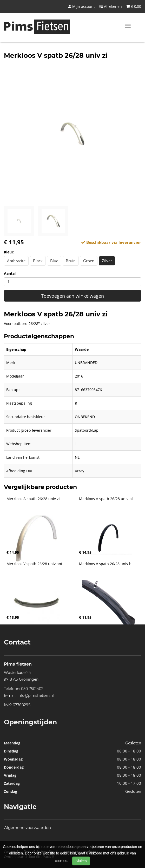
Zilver (107, 261)
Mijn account (81, 6)
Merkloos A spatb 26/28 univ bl (106, 499)
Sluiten (81, 861)
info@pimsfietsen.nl (36, 695)
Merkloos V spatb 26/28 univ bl (106, 564)
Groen (89, 261)
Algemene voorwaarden (28, 828)
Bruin (71, 261)
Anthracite (16, 261)
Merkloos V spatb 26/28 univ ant (34, 564)
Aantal (10, 273)
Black (38, 261)
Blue (54, 261)
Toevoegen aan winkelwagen (72, 296)
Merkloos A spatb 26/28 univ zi (33, 499)
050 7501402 (32, 689)
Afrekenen (110, 6)
